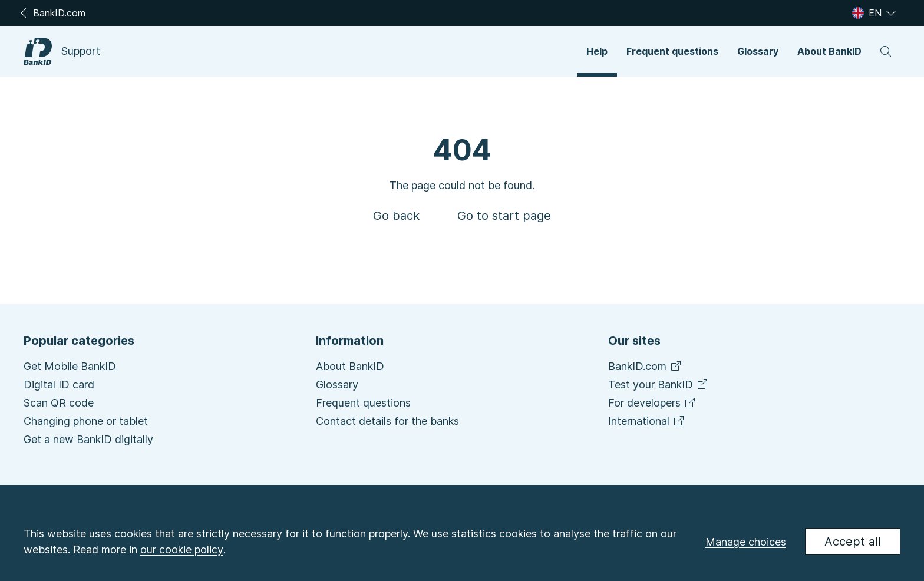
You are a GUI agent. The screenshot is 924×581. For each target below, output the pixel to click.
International (646, 421)
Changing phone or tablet (86, 421)
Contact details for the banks (387, 421)
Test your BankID (658, 384)
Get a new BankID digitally (88, 439)
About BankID (350, 366)
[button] (597, 51)
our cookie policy (182, 549)
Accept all (853, 542)
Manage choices (746, 542)
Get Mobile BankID (70, 366)
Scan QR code (59, 403)
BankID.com (644, 366)
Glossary (337, 384)
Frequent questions (363, 403)
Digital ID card (59, 384)
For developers (651, 403)
